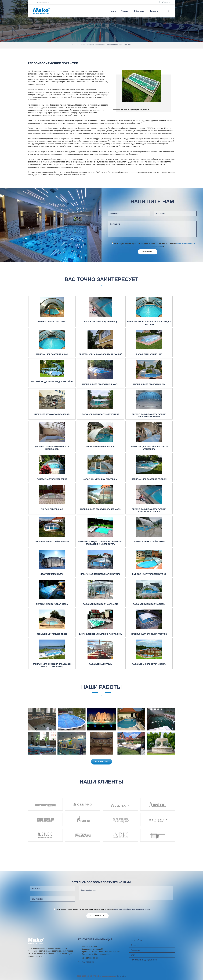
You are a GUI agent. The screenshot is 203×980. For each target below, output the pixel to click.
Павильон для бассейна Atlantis (100, 604)
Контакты (154, 11)
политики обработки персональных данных (132, 909)
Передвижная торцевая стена (52, 604)
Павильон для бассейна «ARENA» (52, 542)
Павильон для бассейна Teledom (149, 479)
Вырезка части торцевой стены (149, 574)
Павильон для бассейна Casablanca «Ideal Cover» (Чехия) (52, 665)
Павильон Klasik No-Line (149, 354)
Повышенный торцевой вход (52, 634)
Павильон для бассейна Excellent (101, 414)
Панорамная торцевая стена (52, 479)
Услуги (113, 11)
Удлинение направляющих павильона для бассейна (149, 323)
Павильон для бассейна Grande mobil (101, 509)
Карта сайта (121, 976)
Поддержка (135, 950)
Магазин (125, 11)
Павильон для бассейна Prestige (149, 634)
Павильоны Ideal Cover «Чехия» (149, 664)
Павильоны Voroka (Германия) (101, 322)
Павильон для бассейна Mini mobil (100, 384)
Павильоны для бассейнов (92, 45)
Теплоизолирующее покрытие (118, 45)
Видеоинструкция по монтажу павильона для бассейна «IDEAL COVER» (100, 543)
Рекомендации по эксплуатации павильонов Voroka (149, 510)
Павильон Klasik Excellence (52, 322)
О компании (139, 11)
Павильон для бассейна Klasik (52, 354)
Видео (133, 945)
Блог (133, 955)
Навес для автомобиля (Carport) (52, 414)
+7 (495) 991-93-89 (41, 2)
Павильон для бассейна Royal (149, 542)
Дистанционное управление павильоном (100, 634)
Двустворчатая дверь (52, 574)
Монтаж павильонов (52, 509)
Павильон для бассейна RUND (149, 384)
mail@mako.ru (88, 962)
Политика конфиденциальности (144, 960)
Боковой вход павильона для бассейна (52, 382)
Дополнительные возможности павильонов (52, 448)
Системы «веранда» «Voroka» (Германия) (101, 354)
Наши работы (136, 940)
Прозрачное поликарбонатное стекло (101, 574)
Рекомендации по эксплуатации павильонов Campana (149, 415)
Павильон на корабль (100, 664)
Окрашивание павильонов (101, 447)
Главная (76, 45)
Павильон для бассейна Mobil (149, 604)
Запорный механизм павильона (101, 479)
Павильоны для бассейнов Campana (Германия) (149, 448)
